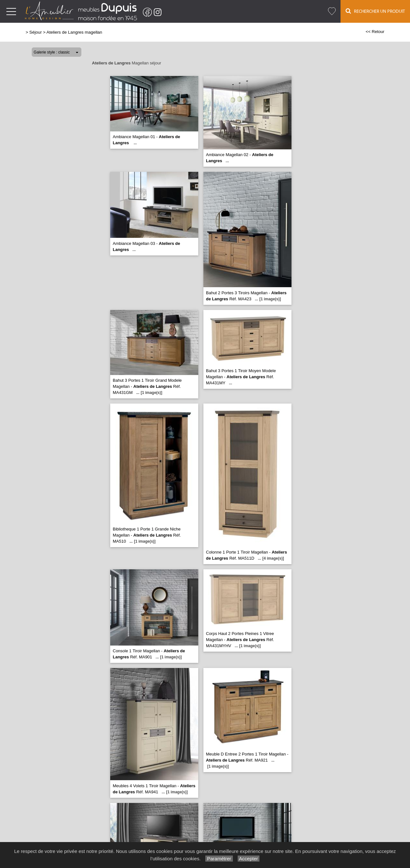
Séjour (36, 32)
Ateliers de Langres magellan (74, 32)
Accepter (249, 859)
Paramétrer (219, 859)
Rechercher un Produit (375, 11)
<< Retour (375, 32)
